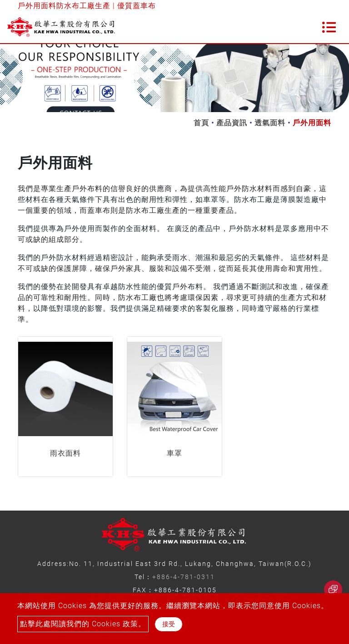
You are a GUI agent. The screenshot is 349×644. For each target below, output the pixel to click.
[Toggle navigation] (329, 27)
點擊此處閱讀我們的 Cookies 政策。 (83, 624)
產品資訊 (232, 123)
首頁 (201, 123)
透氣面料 (270, 123)
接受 (169, 624)
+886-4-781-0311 (184, 577)
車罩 (174, 453)
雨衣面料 (65, 453)
